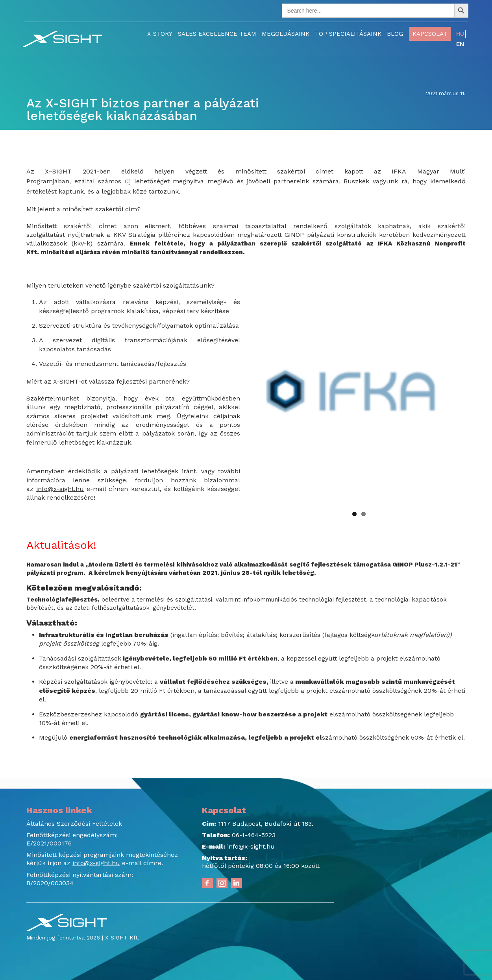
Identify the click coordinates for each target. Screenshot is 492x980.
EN (460, 44)
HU (460, 34)
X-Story (160, 34)
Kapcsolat (430, 34)
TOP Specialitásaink (348, 34)
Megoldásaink (286, 34)
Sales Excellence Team (217, 34)
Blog (395, 34)
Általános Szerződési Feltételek (74, 824)
